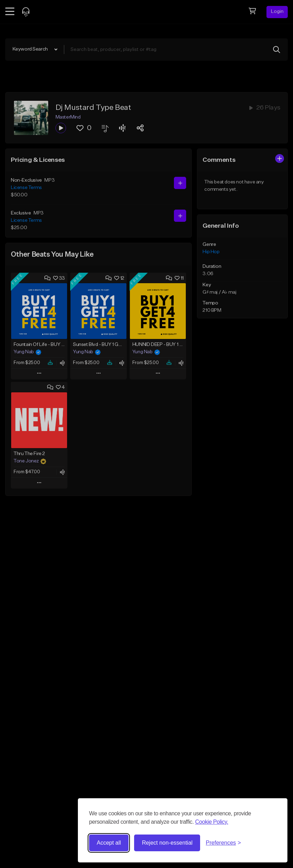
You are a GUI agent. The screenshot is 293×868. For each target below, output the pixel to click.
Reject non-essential (167, 843)
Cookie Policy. (212, 822)
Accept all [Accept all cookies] (109, 843)
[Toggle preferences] (223, 843)
